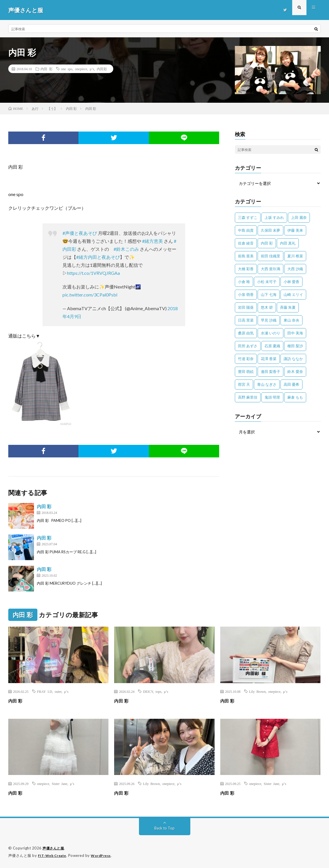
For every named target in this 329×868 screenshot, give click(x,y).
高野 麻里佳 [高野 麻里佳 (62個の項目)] (248, 397)
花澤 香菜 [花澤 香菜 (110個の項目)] (269, 359)
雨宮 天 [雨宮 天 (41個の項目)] (244, 384)
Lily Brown (258, 691)
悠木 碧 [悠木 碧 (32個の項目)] (267, 307)
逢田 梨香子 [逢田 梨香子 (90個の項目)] (271, 372)
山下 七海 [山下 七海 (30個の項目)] (269, 294)
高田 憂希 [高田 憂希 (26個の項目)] (291, 384)
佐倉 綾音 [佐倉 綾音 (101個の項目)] (246, 243)
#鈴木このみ (126, 249)
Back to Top (165, 828)
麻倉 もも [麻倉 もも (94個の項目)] (295, 397)
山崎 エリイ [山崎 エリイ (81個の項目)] (293, 294)
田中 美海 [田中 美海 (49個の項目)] (295, 333)
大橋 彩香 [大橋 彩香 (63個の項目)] (246, 269)
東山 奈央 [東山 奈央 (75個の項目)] (291, 320)
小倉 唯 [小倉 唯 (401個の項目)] (244, 282)
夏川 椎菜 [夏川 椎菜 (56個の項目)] (295, 256)
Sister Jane (59, 784)
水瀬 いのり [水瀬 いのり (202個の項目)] (271, 333)
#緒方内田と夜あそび (98, 257)
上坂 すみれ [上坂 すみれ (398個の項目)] (274, 217)
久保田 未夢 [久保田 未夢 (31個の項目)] (271, 230)
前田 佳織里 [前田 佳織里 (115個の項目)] (271, 256)
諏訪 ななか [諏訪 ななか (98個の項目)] (293, 359)
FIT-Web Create (53, 855)
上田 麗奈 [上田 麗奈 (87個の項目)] (299, 217)
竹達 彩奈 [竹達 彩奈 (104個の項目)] (246, 359)
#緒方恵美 (153, 241)
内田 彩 (47, 69)
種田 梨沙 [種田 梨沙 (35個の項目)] (295, 346)
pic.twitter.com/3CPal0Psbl (90, 295)
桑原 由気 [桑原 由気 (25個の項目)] (246, 333)
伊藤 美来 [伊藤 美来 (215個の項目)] (295, 230)
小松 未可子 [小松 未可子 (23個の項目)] (267, 282)
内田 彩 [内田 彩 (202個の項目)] (267, 243)
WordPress (104, 855)
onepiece (81, 69)
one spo (67, 69)
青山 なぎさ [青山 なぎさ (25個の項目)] (267, 384)
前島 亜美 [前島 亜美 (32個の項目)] (246, 256)
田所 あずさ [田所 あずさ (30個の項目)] (248, 346)
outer (58, 691)
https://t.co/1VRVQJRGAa (93, 273)
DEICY (148, 691)
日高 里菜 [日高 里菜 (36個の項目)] (246, 320)
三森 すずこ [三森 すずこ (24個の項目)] (248, 217)
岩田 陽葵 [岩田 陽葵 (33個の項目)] (246, 307)
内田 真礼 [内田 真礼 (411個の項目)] (288, 243)
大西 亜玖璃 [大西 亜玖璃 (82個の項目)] (271, 269)
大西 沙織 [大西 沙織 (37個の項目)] (295, 269)
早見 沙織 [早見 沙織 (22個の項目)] (269, 320)
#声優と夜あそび (80, 233)
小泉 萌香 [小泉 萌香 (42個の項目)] (246, 294)
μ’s (92, 69)
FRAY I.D (45, 691)
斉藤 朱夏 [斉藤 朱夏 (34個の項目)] (288, 307)
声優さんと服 (54, 848)
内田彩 (102, 69)
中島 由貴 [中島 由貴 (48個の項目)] (246, 230)
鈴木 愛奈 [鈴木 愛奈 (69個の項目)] (295, 372)
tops (158, 691)
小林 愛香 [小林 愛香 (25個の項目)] (291, 282)
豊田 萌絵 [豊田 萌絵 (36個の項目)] (246, 372)
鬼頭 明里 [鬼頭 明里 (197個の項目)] (272, 397)
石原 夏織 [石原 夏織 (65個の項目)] (272, 346)
